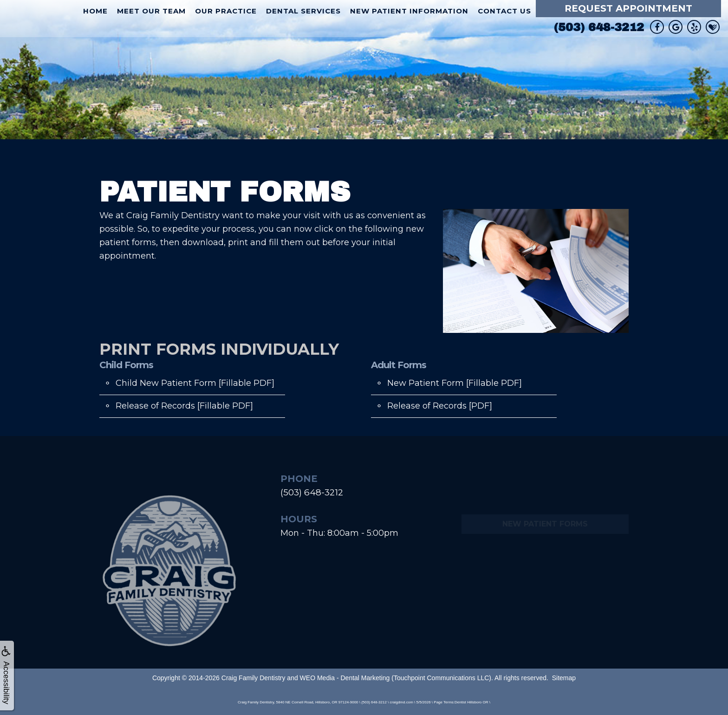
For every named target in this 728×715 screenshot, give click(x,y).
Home (95, 11)
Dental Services (303, 11)
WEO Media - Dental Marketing (345, 678)
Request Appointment (628, 8)
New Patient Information (409, 11)
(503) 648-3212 (599, 27)
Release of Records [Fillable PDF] (184, 406)
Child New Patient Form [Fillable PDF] (195, 383)
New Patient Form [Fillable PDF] (455, 383)
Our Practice (226, 11)
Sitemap (564, 678)
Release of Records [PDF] (440, 406)
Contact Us (504, 11)
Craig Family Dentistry (253, 678)
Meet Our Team (151, 11)
